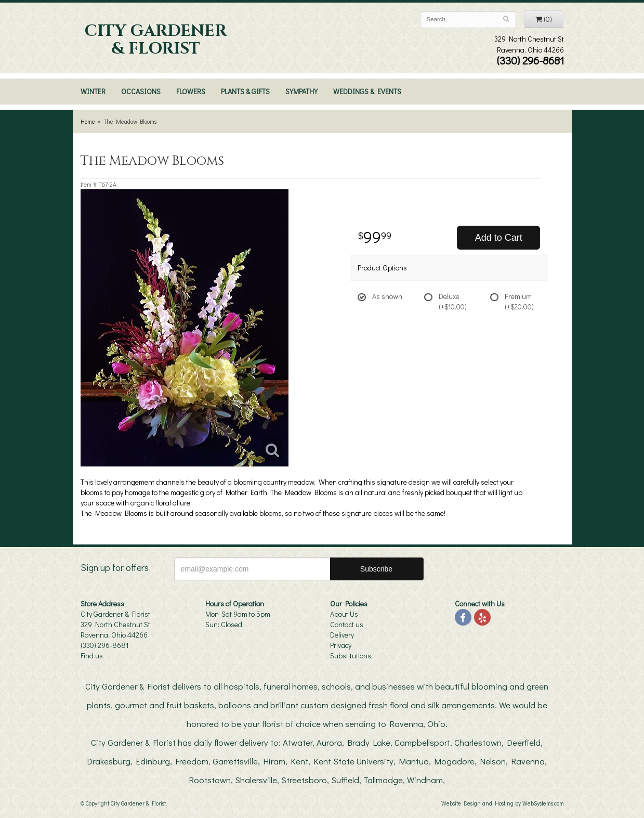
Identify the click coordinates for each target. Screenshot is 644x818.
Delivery (342, 635)
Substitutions (351, 655)
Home (88, 121)
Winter (93, 91)
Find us (92, 655)
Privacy (341, 645)
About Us (344, 614)
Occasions (141, 91)
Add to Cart (499, 238)
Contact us (347, 624)
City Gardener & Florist (156, 40)
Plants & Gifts (245, 91)
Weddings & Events (367, 91)
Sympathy (301, 91)
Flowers (191, 91)
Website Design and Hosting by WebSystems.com (503, 803)
